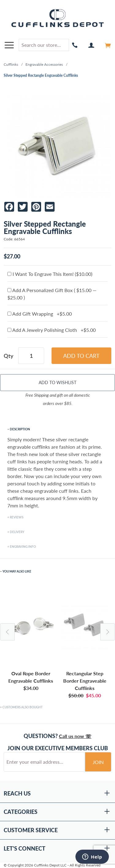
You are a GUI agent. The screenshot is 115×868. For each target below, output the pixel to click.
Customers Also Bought (23, 707)
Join (98, 762)
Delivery (17, 532)
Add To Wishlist (57, 382)
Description (20, 429)
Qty (9, 356)
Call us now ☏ (75, 736)
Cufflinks (11, 64)
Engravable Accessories (44, 64)
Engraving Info (23, 547)
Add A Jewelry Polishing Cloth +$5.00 (52, 330)
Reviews (17, 517)
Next (108, 632)
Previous (7, 632)
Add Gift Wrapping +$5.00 (40, 314)
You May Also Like (17, 571)
